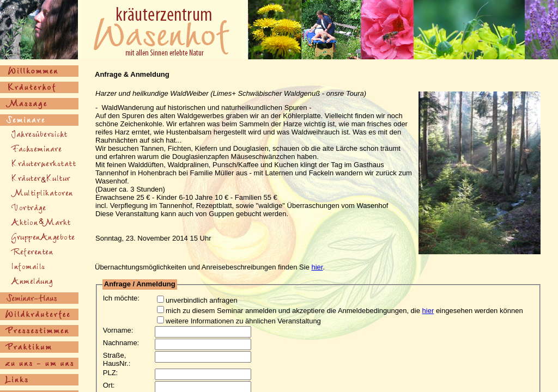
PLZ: (110, 373)
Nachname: (121, 343)
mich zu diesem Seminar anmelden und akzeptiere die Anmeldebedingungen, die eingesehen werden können (336, 311)
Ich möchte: (121, 298)
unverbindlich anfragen (193, 300)
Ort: (109, 385)
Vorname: (118, 330)
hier (317, 267)
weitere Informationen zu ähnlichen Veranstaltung (235, 321)
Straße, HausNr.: (117, 359)
